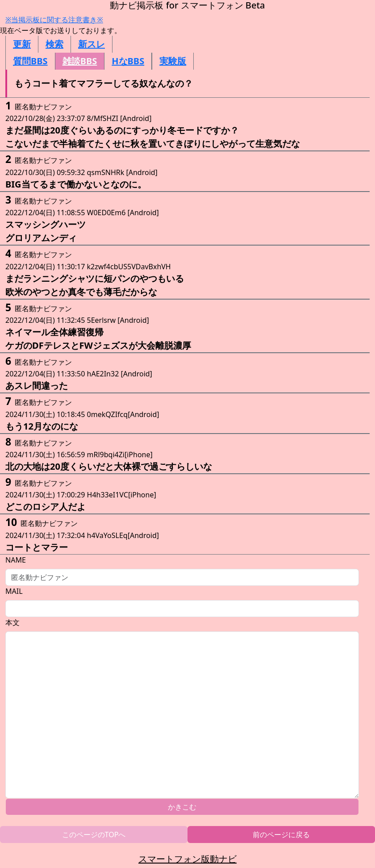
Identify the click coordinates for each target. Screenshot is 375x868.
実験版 (173, 61)
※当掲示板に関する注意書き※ (54, 20)
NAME (16, 560)
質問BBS (30, 61)
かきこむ (182, 807)
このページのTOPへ (94, 835)
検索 (54, 44)
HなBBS (128, 61)
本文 (12, 622)
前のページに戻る (281, 835)
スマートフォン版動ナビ (187, 859)
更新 (22, 44)
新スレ (92, 44)
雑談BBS (80, 61)
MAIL (14, 591)
